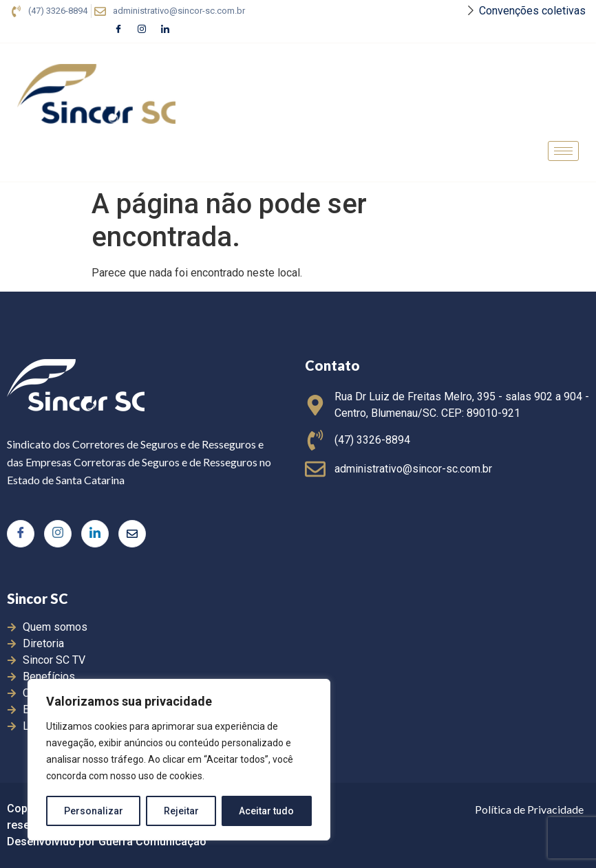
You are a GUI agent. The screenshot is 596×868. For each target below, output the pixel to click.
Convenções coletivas (532, 11)
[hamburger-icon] (563, 151)
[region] (179, 760)
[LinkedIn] (165, 30)
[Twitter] (132, 534)
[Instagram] (142, 30)
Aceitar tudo (267, 811)
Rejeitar (181, 811)
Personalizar (94, 811)
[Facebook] (118, 30)
